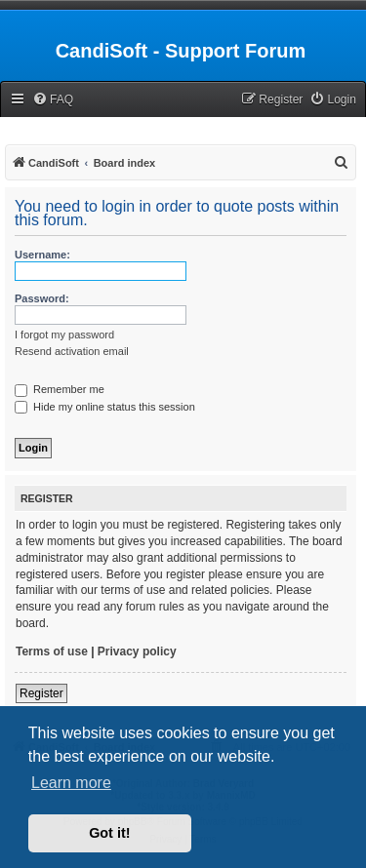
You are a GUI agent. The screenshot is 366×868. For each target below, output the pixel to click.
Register (41, 693)
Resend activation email (72, 351)
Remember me (60, 389)
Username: (42, 255)
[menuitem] (53, 100)
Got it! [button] (109, 833)
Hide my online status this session (105, 407)
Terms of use (52, 651)
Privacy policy (137, 651)
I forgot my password (64, 335)
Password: (42, 298)
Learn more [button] (71, 783)
